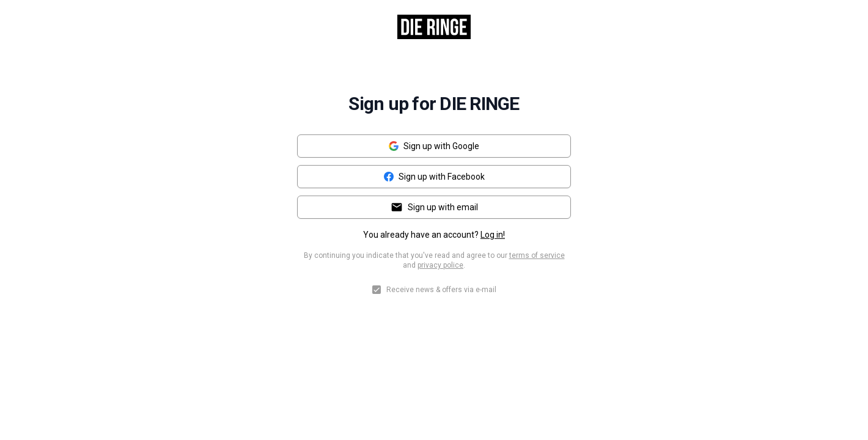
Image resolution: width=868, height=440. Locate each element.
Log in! (493, 235)
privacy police (440, 265)
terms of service (537, 255)
